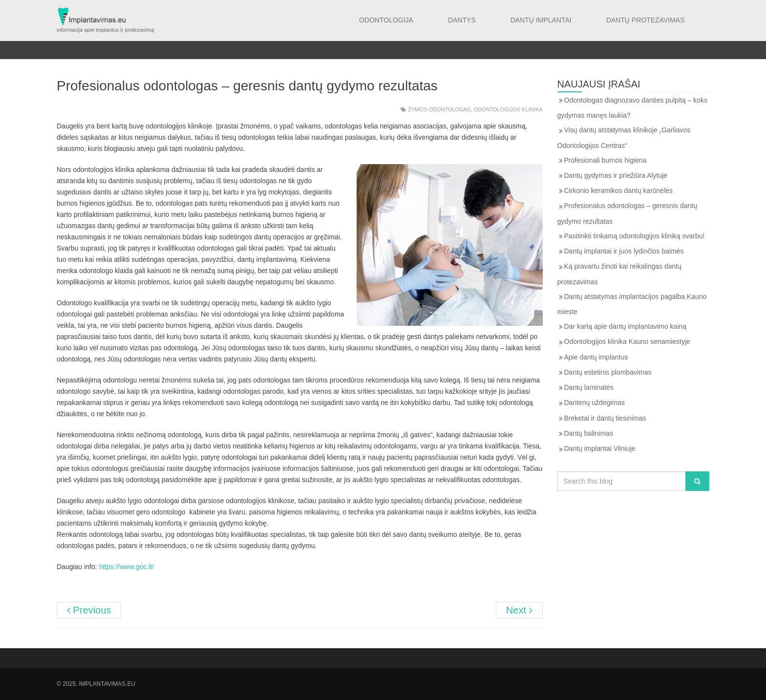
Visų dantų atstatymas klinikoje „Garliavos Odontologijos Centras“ (624, 138)
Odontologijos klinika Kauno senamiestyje (627, 341)
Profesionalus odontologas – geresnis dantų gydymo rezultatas (627, 213)
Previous (89, 610)
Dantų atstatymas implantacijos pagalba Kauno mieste (632, 304)
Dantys (462, 20)
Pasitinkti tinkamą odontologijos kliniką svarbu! (635, 236)
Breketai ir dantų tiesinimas (605, 418)
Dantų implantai (541, 20)
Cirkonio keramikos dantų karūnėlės (619, 191)
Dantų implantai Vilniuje (600, 448)
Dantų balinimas (589, 433)
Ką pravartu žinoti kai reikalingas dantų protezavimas (619, 274)
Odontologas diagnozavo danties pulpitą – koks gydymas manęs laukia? (632, 108)
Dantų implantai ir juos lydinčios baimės (624, 251)
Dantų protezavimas (646, 20)
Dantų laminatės (589, 387)
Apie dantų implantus (596, 357)
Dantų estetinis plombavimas (608, 372)
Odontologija (386, 20)
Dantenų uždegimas (595, 403)
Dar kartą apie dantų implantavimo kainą (626, 326)
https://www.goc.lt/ (126, 567)
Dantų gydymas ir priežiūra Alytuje (616, 175)
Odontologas (449, 109)
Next (519, 610)
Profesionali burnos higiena (606, 160)
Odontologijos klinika (508, 109)
